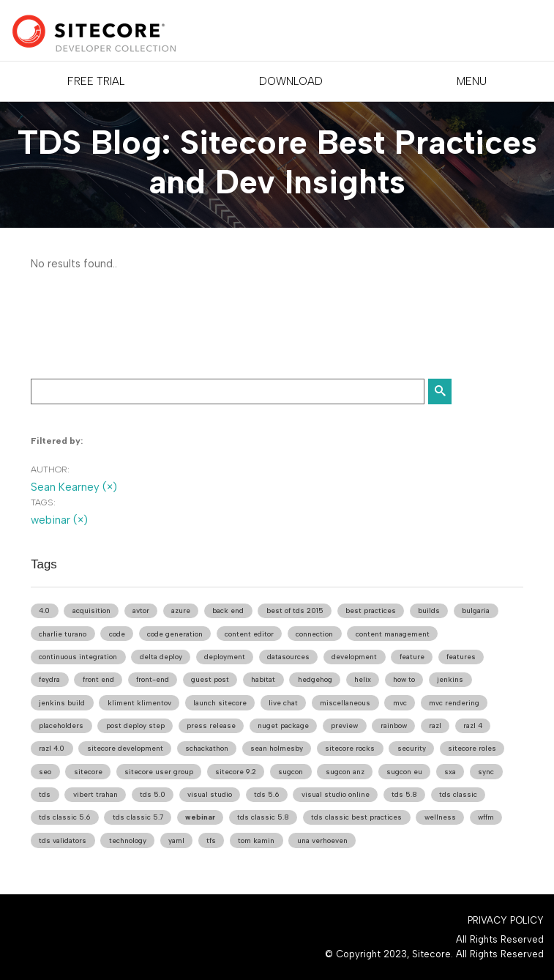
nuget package (283, 725)
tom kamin (256, 840)
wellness (440, 817)
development (354, 657)
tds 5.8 (404, 794)
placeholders (61, 725)
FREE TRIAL (96, 81)
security (412, 748)
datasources (288, 657)
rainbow (394, 725)
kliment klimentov (139, 703)
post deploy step (135, 725)
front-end (153, 679)
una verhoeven (322, 840)
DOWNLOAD (291, 81)
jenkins (450, 679)
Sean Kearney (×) (74, 487)
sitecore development (125, 748)
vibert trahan (96, 794)
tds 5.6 (266, 794)
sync (486, 772)
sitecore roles (472, 748)
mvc (400, 703)
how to (404, 679)
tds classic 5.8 (263, 817)
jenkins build (62, 703)
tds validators (63, 840)
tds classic (458, 794)
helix (363, 679)
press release (211, 725)
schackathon (207, 748)
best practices (371, 610)
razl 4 (473, 725)
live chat (283, 703)
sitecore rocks (350, 748)
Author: (50, 469)
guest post (210, 679)
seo (45, 772)
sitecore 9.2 (236, 772)
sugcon (291, 772)
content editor (249, 634)
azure (181, 610)
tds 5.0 (153, 794)
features (461, 657)
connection (314, 634)
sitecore (88, 772)
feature (412, 657)
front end (98, 679)
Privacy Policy (506, 920)
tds (45, 794)
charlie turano (63, 634)
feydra (49, 679)
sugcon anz (345, 772)
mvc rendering (454, 703)
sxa (450, 772)
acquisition (91, 610)
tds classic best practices (356, 817)
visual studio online (336, 794)
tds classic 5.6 (64, 817)
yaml (176, 840)
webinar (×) (59, 520)
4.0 (44, 610)
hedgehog (315, 679)
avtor (141, 610)
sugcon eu (404, 772)
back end (228, 610)
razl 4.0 (52, 748)
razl (435, 725)
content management (393, 634)
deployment (225, 657)
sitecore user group (159, 772)
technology (128, 840)
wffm (486, 817)
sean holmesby (277, 748)
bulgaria (476, 610)
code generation (175, 634)
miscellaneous (345, 703)
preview (344, 725)
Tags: (43, 502)
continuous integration (78, 657)
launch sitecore (220, 703)
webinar (200, 817)
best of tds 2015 (295, 610)
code (117, 634)
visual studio (210, 794)
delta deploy (161, 657)
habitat (263, 679)
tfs (211, 840)
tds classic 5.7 (138, 817)
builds (429, 610)
